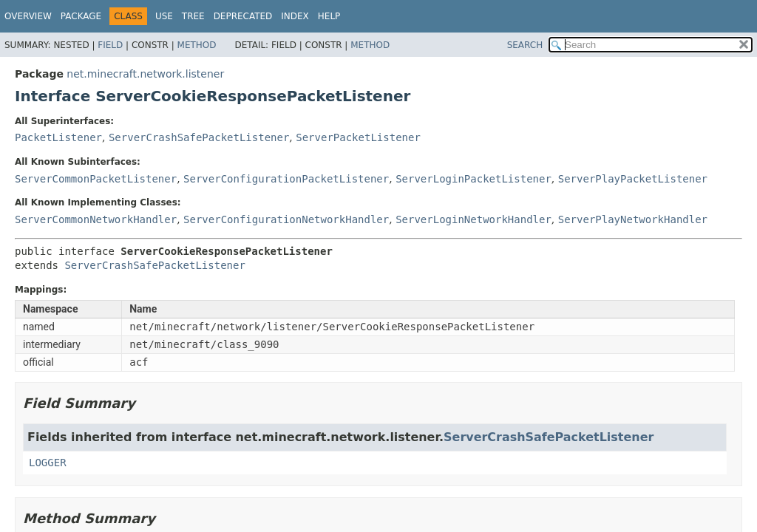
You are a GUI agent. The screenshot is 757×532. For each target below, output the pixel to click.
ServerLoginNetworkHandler (473, 219)
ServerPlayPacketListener (633, 179)
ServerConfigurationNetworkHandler (286, 219)
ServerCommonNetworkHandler (96, 219)
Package (81, 16)
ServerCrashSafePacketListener (199, 137)
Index (295, 16)
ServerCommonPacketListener (96, 179)
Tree (193, 16)
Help (329, 16)
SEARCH (525, 45)
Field (110, 45)
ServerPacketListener (358, 137)
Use (164, 16)
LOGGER (48, 463)
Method (197, 45)
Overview (28, 16)
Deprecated (243, 16)
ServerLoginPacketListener (473, 179)
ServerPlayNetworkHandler (633, 219)
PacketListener (58, 137)
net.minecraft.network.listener (145, 74)
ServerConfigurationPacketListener (286, 179)
